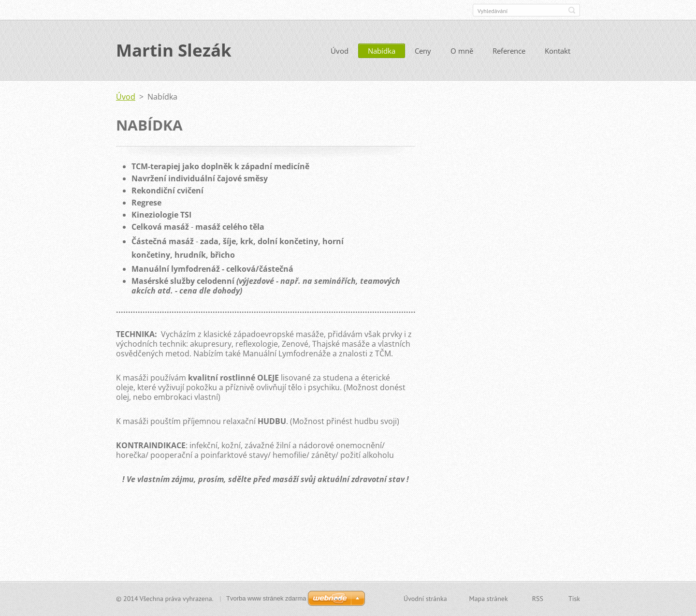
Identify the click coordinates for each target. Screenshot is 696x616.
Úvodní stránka (425, 599)
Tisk (574, 599)
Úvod (340, 52)
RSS (538, 599)
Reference (509, 52)
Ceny (423, 52)
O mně (462, 52)
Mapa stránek (489, 599)
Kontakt (558, 52)
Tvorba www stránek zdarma (266, 598)
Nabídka (382, 52)
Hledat (572, 10)
